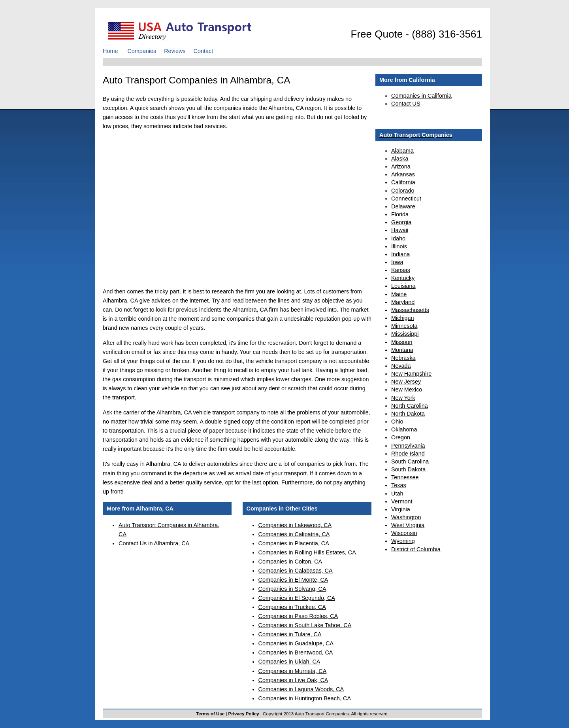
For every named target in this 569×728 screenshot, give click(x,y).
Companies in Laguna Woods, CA (301, 689)
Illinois (399, 246)
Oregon (401, 437)
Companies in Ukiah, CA (289, 662)
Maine (399, 294)
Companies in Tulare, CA (290, 634)
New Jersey (406, 382)
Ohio (397, 422)
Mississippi (405, 334)
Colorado (403, 191)
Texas (399, 485)
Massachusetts (410, 310)
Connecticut (406, 199)
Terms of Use (210, 714)
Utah (397, 494)
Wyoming (403, 541)
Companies (142, 51)
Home (110, 51)
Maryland (403, 302)
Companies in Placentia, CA (294, 543)
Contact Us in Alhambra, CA (154, 543)
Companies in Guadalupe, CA (296, 643)
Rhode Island (408, 454)
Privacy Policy (244, 714)
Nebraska (403, 358)
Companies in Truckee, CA (292, 607)
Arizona (401, 166)
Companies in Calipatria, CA (294, 534)
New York (403, 398)
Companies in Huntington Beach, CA (305, 698)
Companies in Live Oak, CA (293, 680)
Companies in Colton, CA (290, 562)
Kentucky (403, 278)
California (403, 182)
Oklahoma (404, 429)
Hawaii (400, 230)
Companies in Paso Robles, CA (298, 616)
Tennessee (405, 477)
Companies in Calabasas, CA (296, 571)
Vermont (402, 501)
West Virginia (408, 525)
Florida (400, 214)
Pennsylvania (408, 446)
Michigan (403, 318)
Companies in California (421, 96)
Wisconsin (404, 533)
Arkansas (403, 174)
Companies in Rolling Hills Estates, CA (307, 552)
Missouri (402, 342)
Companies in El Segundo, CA (297, 598)
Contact (203, 51)
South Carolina (410, 461)
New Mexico (407, 390)
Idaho (398, 238)
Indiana (400, 254)
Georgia (401, 222)
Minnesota (404, 326)
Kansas (401, 270)
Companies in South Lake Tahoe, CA (305, 625)
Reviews (175, 51)
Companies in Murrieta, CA (293, 671)
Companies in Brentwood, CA (296, 652)
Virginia (401, 509)
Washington (406, 517)
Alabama (402, 151)
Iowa (397, 262)
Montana (402, 350)
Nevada (401, 366)
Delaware (403, 206)
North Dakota (408, 414)
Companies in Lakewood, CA (295, 525)
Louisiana (403, 286)
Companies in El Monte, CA (293, 580)
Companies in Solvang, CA (292, 589)
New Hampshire (411, 374)
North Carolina (410, 406)
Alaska (400, 159)
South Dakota (408, 469)
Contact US (406, 104)
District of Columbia (416, 549)
